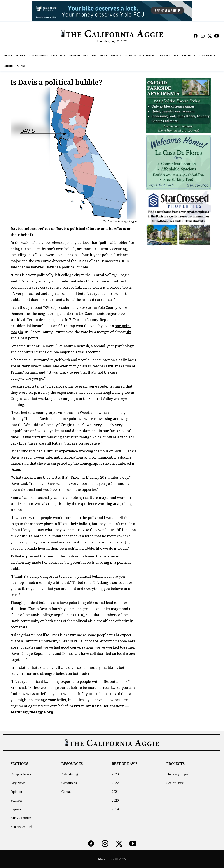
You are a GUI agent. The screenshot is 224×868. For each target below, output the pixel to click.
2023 (115, 774)
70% (47, 307)
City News (18, 783)
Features (16, 800)
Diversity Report (178, 774)
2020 (115, 800)
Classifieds (69, 783)
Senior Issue (175, 783)
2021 (115, 792)
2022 (115, 783)
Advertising (70, 774)
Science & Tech (22, 827)
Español (16, 809)
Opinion (16, 792)
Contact (67, 792)
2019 (115, 809)
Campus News (21, 774)
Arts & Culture (21, 818)
